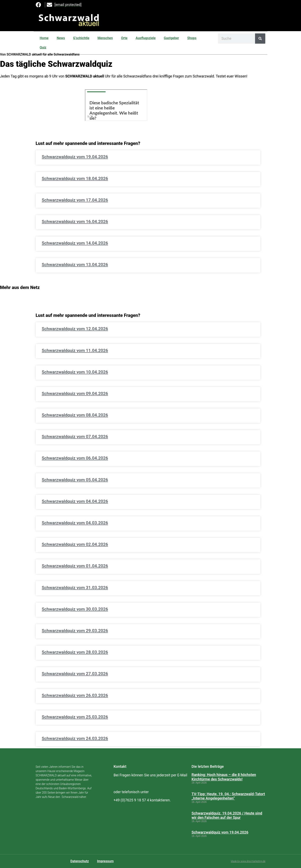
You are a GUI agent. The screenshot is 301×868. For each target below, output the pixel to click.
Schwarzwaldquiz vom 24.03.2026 (75, 738)
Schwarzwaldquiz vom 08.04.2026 (75, 415)
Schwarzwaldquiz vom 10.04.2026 (75, 372)
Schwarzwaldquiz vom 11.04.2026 (75, 350)
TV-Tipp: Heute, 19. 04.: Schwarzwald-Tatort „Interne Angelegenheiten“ (228, 796)
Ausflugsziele (146, 38)
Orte (124, 38)
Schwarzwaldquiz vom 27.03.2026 (75, 674)
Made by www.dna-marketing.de (248, 861)
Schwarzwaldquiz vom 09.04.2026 (75, 394)
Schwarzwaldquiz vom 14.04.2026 (75, 243)
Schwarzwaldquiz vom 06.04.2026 (75, 458)
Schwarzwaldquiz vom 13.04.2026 (75, 265)
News (61, 38)
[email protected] (127, 784)
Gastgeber (171, 38)
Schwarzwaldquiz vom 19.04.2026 (75, 157)
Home (44, 38)
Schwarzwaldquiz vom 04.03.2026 (75, 523)
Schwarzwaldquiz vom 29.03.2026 (75, 631)
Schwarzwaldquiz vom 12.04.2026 (75, 329)
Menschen (105, 38)
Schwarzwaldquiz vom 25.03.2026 (75, 717)
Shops (192, 38)
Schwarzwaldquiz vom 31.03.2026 (75, 588)
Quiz (43, 47)
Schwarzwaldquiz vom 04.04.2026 (75, 501)
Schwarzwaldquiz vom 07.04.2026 (75, 437)
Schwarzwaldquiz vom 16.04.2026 (75, 222)
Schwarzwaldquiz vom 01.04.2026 (75, 566)
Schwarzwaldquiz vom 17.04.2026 (75, 200)
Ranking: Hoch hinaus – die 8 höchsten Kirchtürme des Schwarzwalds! (224, 777)
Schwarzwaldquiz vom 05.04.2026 (75, 480)
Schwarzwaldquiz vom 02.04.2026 (75, 544)
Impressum (105, 861)
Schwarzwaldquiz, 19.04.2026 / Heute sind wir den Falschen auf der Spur (227, 815)
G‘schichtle (81, 38)
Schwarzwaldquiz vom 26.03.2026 (75, 695)
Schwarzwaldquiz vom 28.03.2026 (75, 652)
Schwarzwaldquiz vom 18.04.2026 (75, 179)
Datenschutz (80, 861)
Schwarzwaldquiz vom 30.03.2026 (75, 609)
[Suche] (260, 39)
